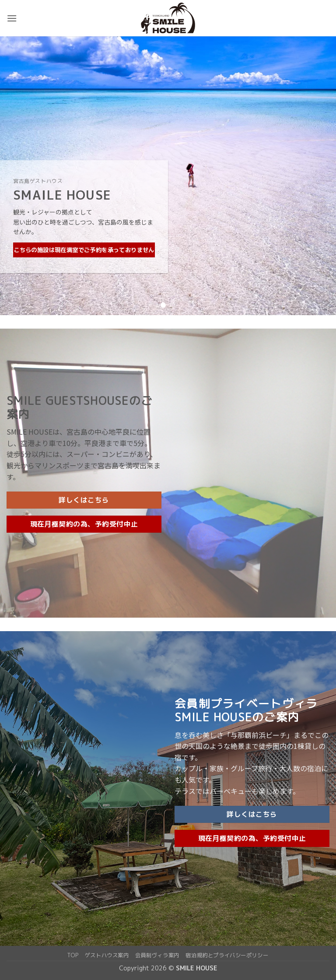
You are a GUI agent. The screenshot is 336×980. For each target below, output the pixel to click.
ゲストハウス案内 (107, 955)
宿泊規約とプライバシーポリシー (227, 955)
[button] (12, 18)
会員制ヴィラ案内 (157, 955)
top (73, 955)
